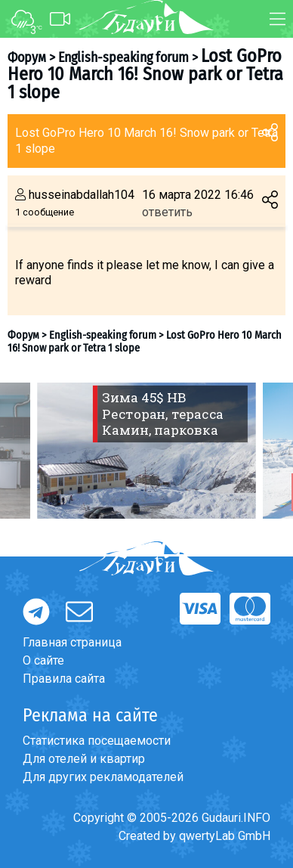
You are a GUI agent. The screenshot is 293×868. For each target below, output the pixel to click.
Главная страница (72, 642)
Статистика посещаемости (97, 741)
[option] (146, 451)
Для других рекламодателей (103, 777)
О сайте (43, 660)
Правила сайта (64, 679)
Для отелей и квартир (84, 759)
